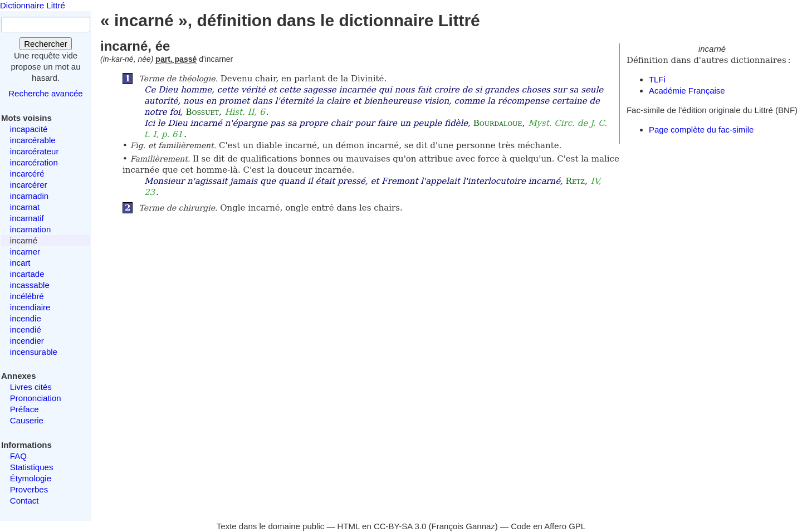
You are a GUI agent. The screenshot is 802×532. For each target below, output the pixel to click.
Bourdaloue (498, 123)
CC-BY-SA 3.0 (400, 526)
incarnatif (27, 218)
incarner (25, 252)
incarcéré (27, 174)
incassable (30, 285)
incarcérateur (35, 151)
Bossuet (202, 112)
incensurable (34, 352)
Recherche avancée (45, 93)
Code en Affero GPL (548, 526)
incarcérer (29, 185)
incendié (26, 330)
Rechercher (46, 44)
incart (20, 263)
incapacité (29, 129)
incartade (27, 274)
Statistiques (32, 467)
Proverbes (29, 489)
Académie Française (687, 91)
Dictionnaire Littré (33, 5)
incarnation (30, 229)
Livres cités (31, 387)
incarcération (34, 162)
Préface (25, 409)
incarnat (25, 207)
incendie (26, 318)
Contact (25, 501)
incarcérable (33, 140)
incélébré (27, 296)
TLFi (657, 79)
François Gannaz (463, 526)
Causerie (27, 420)
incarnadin (29, 196)
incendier (27, 341)
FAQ (18, 456)
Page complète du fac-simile (701, 130)
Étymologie (31, 478)
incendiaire (30, 307)
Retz (575, 181)
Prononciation (36, 398)
